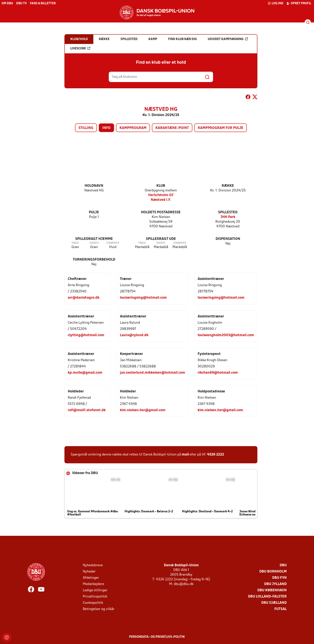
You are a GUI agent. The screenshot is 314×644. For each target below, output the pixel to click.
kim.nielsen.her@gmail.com (143, 410)
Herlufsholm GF (161, 195)
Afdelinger (91, 578)
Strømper (113, 243)
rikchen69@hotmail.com (218, 373)
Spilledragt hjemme (94, 239)
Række (228, 186)
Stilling (86, 128)
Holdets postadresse (161, 212)
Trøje (75, 243)
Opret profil (299, 3)
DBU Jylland (275, 584)
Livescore (80, 48)
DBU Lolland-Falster (267, 597)
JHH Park (228, 217)
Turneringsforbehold (94, 260)
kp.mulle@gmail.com (85, 373)
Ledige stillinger (95, 590)
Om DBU (7, 4)
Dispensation (228, 239)
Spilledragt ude (161, 239)
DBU (283, 565)
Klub (161, 186)
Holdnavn (94, 186)
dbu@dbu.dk (184, 584)
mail (185, 455)
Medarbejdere (93, 584)
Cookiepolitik (93, 603)
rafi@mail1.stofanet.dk (87, 410)
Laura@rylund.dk (134, 335)
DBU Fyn (279, 578)
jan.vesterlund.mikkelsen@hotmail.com (153, 373)
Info (106, 128)
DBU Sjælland (274, 603)
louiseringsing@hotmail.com (143, 298)
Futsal (281, 609)
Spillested (228, 212)
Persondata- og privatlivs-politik (157, 637)
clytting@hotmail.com (86, 335)
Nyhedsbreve (93, 565)
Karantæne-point (172, 128)
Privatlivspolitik (95, 597)
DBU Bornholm (273, 572)
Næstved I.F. (161, 200)
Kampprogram (133, 128)
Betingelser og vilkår (99, 609)
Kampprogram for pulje (221, 128)
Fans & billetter (43, 4)
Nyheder (89, 572)
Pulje (94, 212)
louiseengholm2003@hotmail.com (226, 335)
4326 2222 (216, 455)
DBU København (272, 590)
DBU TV (21, 4)
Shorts (94, 243)
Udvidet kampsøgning (228, 39)
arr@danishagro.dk (84, 298)
